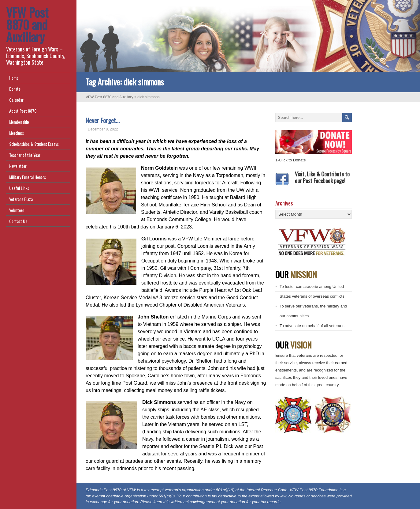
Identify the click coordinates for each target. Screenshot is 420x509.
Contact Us (18, 221)
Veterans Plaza (21, 199)
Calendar (16, 100)
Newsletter (18, 166)
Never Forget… (103, 120)
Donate (15, 89)
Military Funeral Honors (28, 177)
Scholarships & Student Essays (34, 144)
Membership (19, 122)
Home (14, 78)
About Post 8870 (23, 111)
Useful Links (19, 188)
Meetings (17, 133)
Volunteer (17, 210)
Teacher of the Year (25, 155)
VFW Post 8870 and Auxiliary (27, 25)
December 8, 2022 (103, 129)
